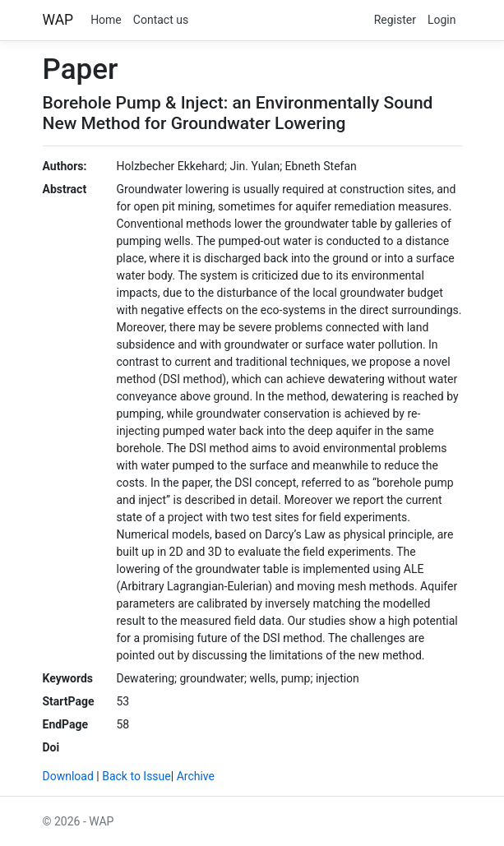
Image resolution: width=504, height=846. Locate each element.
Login (442, 20)
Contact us (161, 20)
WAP (58, 20)
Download (68, 776)
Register (395, 20)
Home (106, 20)
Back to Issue (136, 776)
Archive (196, 776)
